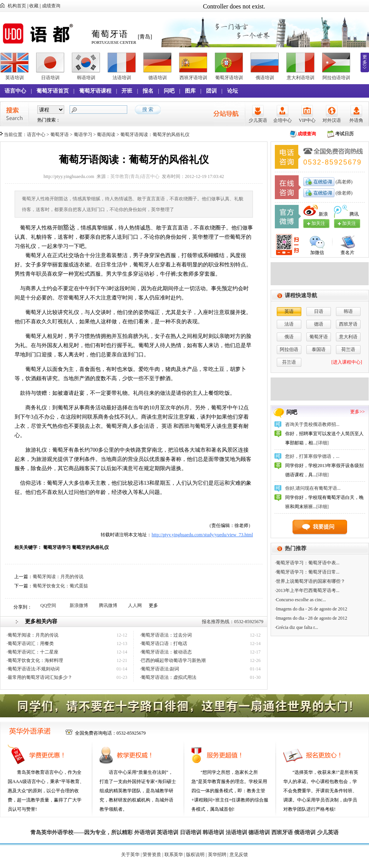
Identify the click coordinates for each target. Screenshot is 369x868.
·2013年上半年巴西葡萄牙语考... (307, 590)
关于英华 (130, 855)
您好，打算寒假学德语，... (312, 456)
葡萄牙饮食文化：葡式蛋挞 (60, 586)
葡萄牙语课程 (95, 91)
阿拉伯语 (289, 349)
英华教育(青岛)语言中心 (135, 176)
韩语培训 (86, 78)
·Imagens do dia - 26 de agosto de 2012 (311, 609)
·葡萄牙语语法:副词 (160, 669)
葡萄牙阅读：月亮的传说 (58, 577)
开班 (127, 91)
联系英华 (174, 855)
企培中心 (283, 120)
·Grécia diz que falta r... (297, 627)
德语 (319, 324)
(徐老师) (343, 193)
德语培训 (158, 78)
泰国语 (319, 349)
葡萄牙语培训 (229, 78)
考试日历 (344, 134)
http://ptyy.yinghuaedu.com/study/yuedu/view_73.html (202, 535)
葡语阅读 (106, 135)
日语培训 (50, 78)
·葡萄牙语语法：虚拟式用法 (168, 677)
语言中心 (15, 91)
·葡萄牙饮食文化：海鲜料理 (35, 660)
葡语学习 (83, 135)
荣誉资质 (152, 855)
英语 (289, 311)
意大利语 (348, 337)
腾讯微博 (108, 605)
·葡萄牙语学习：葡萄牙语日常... (307, 572)
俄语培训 (265, 78)
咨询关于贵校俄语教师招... (312, 424)
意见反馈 (239, 855)
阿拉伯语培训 (336, 78)
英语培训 (15, 78)
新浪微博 (79, 605)
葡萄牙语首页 (53, 91)
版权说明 (195, 855)
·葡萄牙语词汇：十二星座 (32, 652)
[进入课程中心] (347, 362)
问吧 (169, 91)
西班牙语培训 (193, 78)
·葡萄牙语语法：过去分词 (166, 635)
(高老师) (343, 182)
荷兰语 (348, 349)
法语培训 (122, 78)
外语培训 (145, 832)
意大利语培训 (301, 78)
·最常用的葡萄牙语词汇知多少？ (39, 677)
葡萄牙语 (60, 135)
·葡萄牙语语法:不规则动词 (33, 669)
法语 (289, 324)
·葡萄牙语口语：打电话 (164, 644)
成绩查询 (51, 6)
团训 (211, 91)
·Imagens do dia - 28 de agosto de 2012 (311, 618)
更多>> (357, 412)
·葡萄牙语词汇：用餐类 (30, 644)
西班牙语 (348, 324)
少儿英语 (258, 120)
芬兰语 (289, 362)
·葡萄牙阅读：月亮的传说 (32, 635)
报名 (148, 91)
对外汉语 (332, 120)
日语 (319, 311)
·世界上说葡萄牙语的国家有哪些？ (310, 581)
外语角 (356, 120)
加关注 (349, 223)
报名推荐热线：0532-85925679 (233, 622)
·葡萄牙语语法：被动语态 (166, 652)
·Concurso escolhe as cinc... (300, 600)
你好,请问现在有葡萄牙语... (313, 488)
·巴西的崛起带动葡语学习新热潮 (173, 660)
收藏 (34, 6)
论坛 (233, 91)
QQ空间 (48, 605)
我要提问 (324, 527)
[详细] (322, 443)
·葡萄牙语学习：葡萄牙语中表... (307, 563)
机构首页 (17, 6)
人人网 (135, 605)
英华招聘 (217, 855)
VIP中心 (307, 120)
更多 (365, 60)
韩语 (348, 311)
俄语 (289, 337)
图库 (190, 91)
